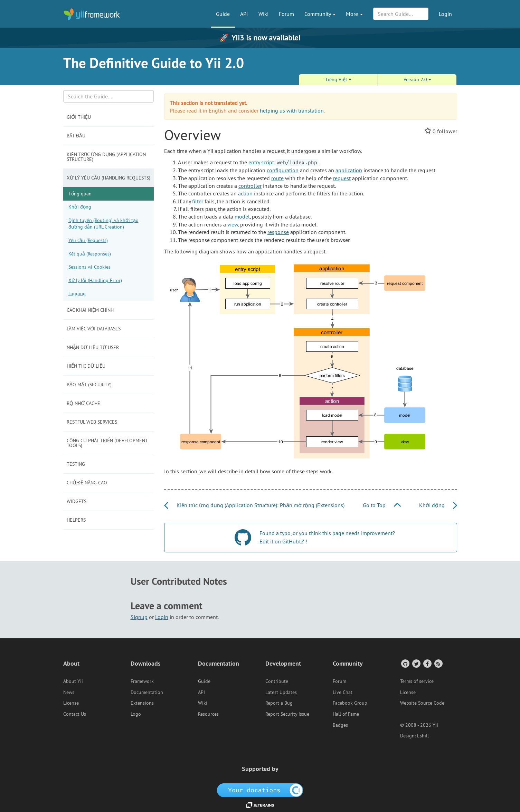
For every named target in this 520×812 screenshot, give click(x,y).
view (233, 224)
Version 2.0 (417, 79)
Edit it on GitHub (279, 541)
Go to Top (382, 505)
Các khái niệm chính (90, 310)
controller (250, 186)
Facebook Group (350, 703)
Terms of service (417, 681)
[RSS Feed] (438, 663)
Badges (340, 725)
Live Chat (343, 692)
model (242, 216)
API (244, 14)
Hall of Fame (346, 714)
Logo (136, 714)
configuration (283, 170)
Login (445, 14)
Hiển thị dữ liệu (86, 366)
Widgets (77, 501)
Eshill (423, 736)
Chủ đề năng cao (87, 483)
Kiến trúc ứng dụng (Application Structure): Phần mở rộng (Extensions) (254, 505)
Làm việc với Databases (94, 329)
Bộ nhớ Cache (83, 403)
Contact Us (75, 714)
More (354, 14)
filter (198, 201)
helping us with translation (292, 110)
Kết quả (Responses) (90, 254)
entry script (261, 162)
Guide (223, 14)
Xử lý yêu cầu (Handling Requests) (108, 178)
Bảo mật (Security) (89, 385)
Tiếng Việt (338, 79)
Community (320, 14)
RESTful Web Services (92, 422)
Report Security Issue (287, 714)
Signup (139, 617)
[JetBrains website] (260, 804)
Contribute (277, 681)
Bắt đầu (76, 136)
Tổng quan (80, 194)
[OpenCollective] (260, 790)
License (71, 703)
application (349, 170)
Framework (142, 681)
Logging (77, 293)
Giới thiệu (79, 117)
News (69, 692)
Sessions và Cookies (89, 267)
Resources (208, 714)
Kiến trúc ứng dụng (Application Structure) (106, 157)
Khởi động (80, 207)
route (277, 178)
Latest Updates (281, 692)
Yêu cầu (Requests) (88, 240)
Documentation (147, 692)
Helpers (76, 520)
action (245, 193)
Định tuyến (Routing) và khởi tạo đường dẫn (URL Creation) (103, 224)
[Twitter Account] (416, 663)
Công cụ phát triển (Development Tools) (107, 443)
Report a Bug (279, 703)
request (342, 178)
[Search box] (109, 96)
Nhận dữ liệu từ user (93, 347)
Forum (286, 14)
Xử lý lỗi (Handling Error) (95, 280)
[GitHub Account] (405, 663)
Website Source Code (422, 703)
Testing (76, 464)
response (278, 232)
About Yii (73, 681)
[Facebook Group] (427, 663)
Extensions (142, 703)
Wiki (263, 14)
